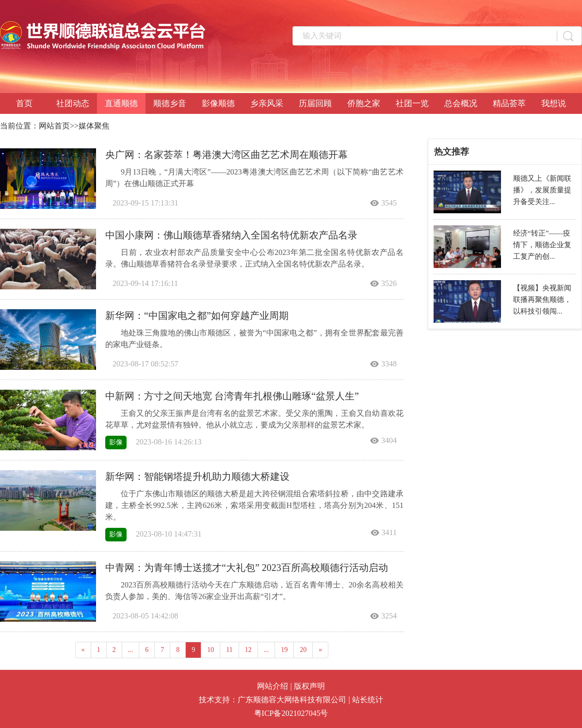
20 (303, 650)
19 (284, 650)
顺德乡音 (170, 103)
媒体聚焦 (94, 126)
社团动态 (73, 103)
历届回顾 (315, 103)
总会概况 (461, 103)
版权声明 (309, 686)
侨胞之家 (364, 103)
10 (210, 650)
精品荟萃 (509, 103)
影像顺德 (218, 103)
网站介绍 (273, 686)
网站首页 (54, 126)
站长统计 (368, 700)
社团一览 (412, 103)
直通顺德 (121, 103)
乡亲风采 (267, 103)
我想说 (554, 103)
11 (229, 650)
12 (248, 650)
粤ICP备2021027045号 (291, 713)
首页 (24, 103)
